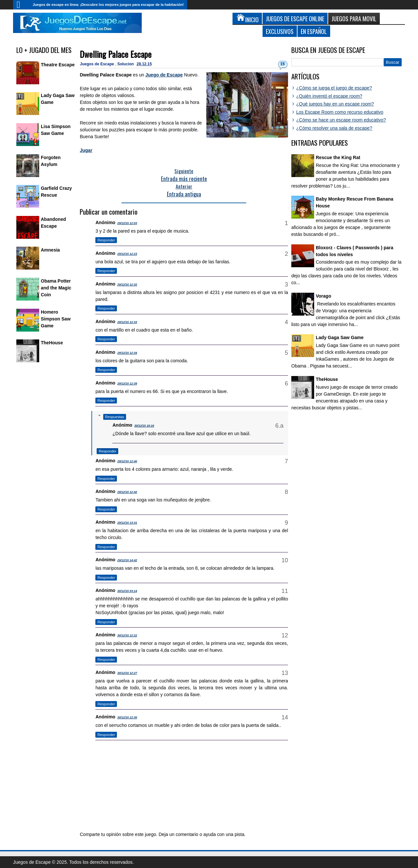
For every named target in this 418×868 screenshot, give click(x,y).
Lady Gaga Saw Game (340, 337)
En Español (314, 31)
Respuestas (115, 417)
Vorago (323, 296)
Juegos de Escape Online (295, 18)
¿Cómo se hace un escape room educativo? (341, 120)
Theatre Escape (58, 65)
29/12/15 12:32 (127, 285)
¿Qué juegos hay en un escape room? (335, 104)
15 (282, 64)
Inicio (21, 5)
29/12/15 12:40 (127, 461)
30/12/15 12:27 (127, 673)
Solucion (126, 64)
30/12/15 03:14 (127, 591)
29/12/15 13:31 (127, 523)
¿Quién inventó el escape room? (329, 96)
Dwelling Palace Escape (116, 54)
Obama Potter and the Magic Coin (56, 288)
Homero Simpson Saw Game (56, 319)
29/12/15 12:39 (127, 384)
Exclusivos (280, 31)
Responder (106, 240)
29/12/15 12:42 (127, 492)
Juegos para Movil (354, 18)
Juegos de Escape (97, 64)
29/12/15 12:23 (127, 254)
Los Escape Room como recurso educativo (340, 112)
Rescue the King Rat (338, 157)
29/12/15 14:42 (127, 560)
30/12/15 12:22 (127, 635)
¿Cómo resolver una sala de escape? (334, 128)
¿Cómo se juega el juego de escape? (334, 88)
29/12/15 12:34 (127, 353)
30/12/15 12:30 (127, 717)
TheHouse (52, 343)
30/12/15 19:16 (144, 426)
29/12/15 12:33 (127, 322)
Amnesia (50, 250)
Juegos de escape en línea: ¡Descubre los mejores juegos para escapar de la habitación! (108, 5)
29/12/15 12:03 (127, 223)
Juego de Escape (164, 75)
